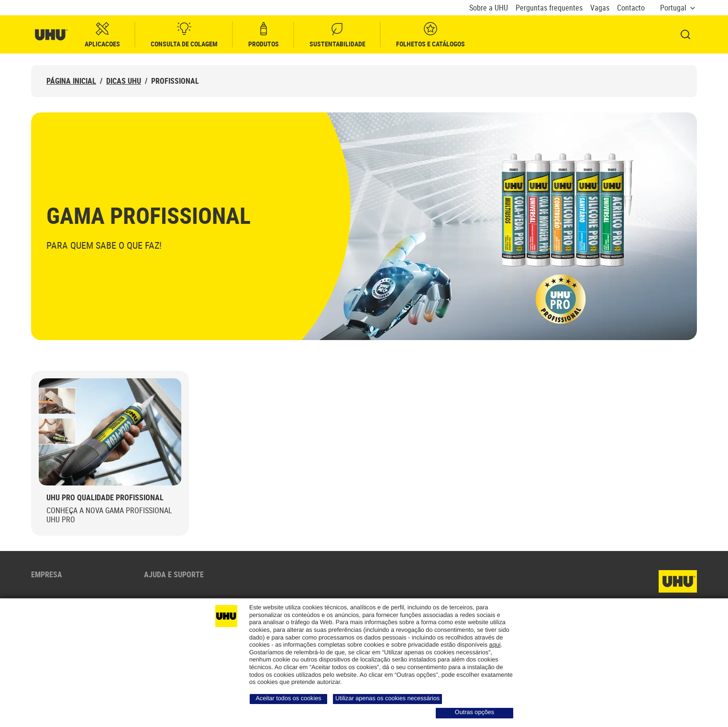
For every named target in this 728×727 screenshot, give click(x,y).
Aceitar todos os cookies (288, 698)
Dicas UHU (124, 81)
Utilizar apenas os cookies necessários (387, 698)
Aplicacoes (102, 35)
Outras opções (474, 712)
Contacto (631, 8)
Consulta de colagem (184, 35)
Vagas (600, 8)
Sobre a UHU (489, 8)
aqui (495, 645)
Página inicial (71, 81)
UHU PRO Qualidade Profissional (105, 498)
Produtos (264, 35)
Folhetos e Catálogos (430, 35)
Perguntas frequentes (549, 8)
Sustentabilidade (337, 35)
